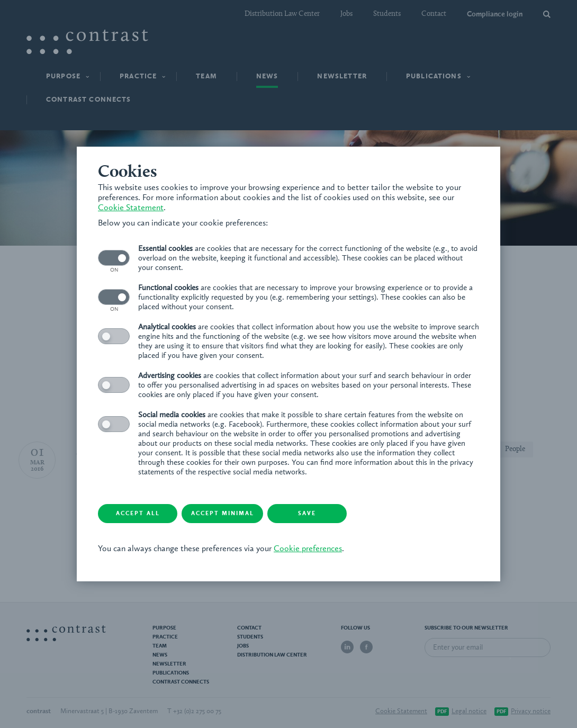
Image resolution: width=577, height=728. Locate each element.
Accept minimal (223, 514)
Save (307, 514)
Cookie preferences (308, 549)
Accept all (138, 514)
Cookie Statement (131, 208)
